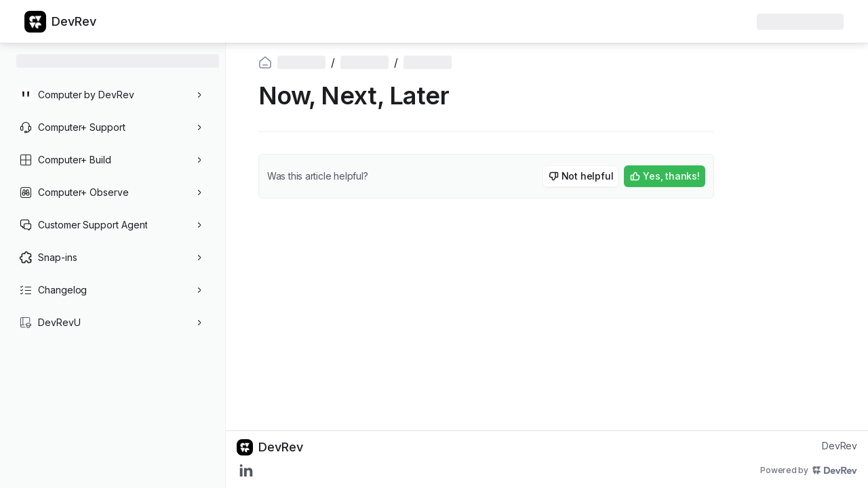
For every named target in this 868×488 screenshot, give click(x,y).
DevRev (840, 446)
